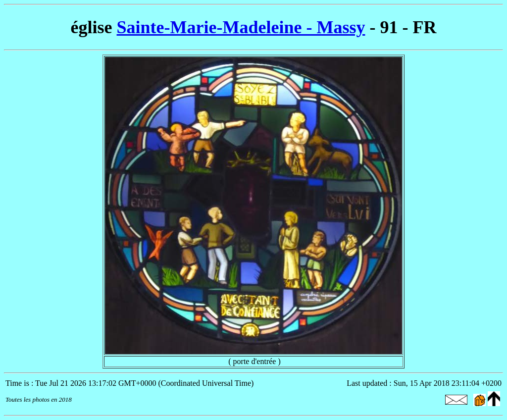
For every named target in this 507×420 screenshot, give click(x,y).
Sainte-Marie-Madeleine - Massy (241, 27)
